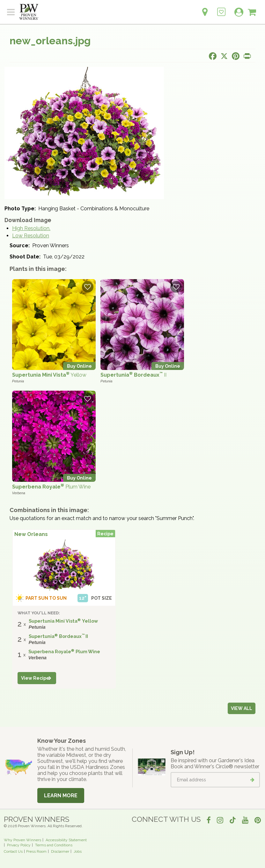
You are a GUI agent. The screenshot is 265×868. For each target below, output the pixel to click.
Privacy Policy (19, 845)
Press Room (36, 851)
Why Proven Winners (22, 840)
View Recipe (35, 678)
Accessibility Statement (66, 840)
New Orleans (31, 534)
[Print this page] (247, 56)
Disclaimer (60, 851)
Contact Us (13, 851)
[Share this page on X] (224, 56)
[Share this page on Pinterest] (236, 56)
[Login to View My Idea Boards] (221, 8)
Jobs (78, 851)
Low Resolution (31, 236)
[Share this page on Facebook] (213, 56)
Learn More (61, 796)
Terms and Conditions (54, 845)
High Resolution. (31, 228)
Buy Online (79, 366)
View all (242, 708)
